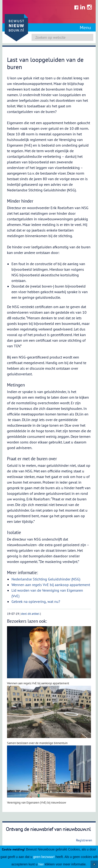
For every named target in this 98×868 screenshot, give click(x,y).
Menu (85, 28)
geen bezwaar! (44, 857)
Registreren (84, 840)
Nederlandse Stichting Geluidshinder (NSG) (46, 579)
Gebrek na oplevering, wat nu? (36, 601)
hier (41, 864)
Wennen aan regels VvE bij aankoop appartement (51, 585)
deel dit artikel (30, 614)
